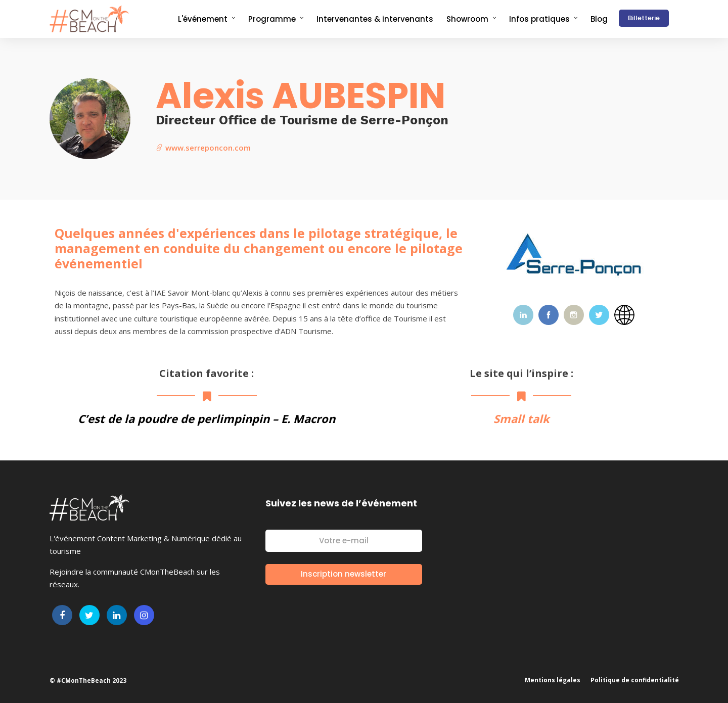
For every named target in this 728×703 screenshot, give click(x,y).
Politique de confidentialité (635, 680)
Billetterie (644, 18)
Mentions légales (553, 680)
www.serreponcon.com (203, 148)
